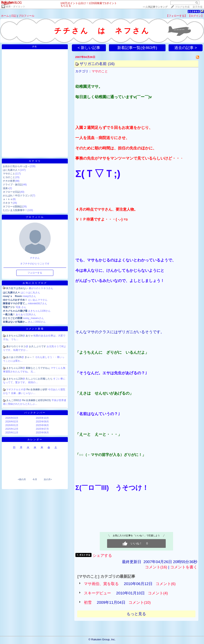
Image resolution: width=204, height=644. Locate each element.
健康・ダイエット (15, 7)
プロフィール (26, 16)
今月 (35, 479)
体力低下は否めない (17, 288)
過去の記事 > (186, 48)
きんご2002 (13, 400)
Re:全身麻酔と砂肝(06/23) (37, 400)
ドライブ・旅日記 (13, 185)
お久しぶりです (38, 346)
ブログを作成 (182, 7)
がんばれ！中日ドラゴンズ (18, 196)
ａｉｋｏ (8, 199)
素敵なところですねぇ (38, 368)
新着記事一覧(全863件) (137, 48)
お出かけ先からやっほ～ (16, 166)
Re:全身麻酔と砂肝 (37, 389)
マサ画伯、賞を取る (101, 584)
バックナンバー (35, 413)
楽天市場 (197, 7)
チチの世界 (9, 181)
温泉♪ (6, 188)
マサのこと (9, 174)
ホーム (5, 16)
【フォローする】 (177, 16)
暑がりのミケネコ (16, 346)
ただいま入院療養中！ (15, 210)
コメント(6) (166, 584)
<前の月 (22, 479)
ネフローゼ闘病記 (13, 207)
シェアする (102, 555)
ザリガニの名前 (93, 64)
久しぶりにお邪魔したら (39, 379)
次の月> (48, 479)
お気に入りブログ (35, 283)
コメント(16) (156, 567)
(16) (111, 64)
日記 (14, 16)
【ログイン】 (196, 16)
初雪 (88, 602)
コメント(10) (140, 602)
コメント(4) (158, 593)
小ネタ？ (8, 203)
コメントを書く (184, 567)
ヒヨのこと (9, 177)
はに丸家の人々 (11, 170)
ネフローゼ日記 (11, 192)
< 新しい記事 (89, 48)
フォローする (35, 273)
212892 (194, 11)
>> (155, 7)
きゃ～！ (30, 357)
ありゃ (30, 336)
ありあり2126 (14, 357)
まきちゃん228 (14, 336)
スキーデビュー (97, 593)
